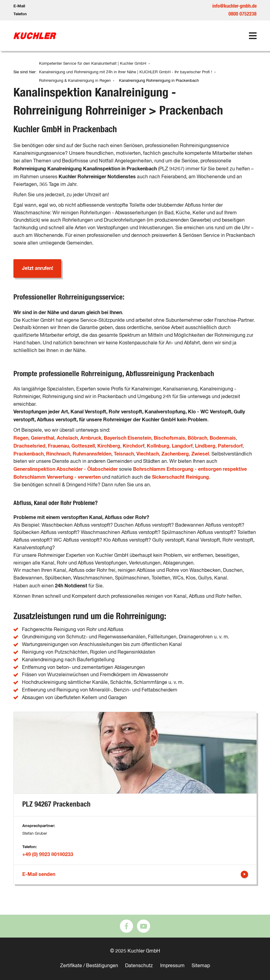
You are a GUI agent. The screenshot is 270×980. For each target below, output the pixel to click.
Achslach (67, 438)
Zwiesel (200, 454)
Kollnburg (158, 446)
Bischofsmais (169, 438)
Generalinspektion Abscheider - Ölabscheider (66, 469)
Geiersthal (43, 438)
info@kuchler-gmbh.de (234, 6)
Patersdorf (230, 446)
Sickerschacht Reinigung (180, 477)
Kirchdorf (133, 446)
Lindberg (205, 446)
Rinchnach (58, 454)
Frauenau (58, 446)
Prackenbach (29, 454)
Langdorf (182, 446)
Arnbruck (91, 438)
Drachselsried (29, 446)
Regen (21, 438)
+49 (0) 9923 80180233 (48, 855)
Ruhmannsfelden (92, 454)
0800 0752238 (243, 14)
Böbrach (197, 438)
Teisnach (124, 454)
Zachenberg (175, 454)
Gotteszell (83, 446)
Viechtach (148, 454)
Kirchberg (109, 446)
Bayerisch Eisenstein (128, 438)
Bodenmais (223, 438)
